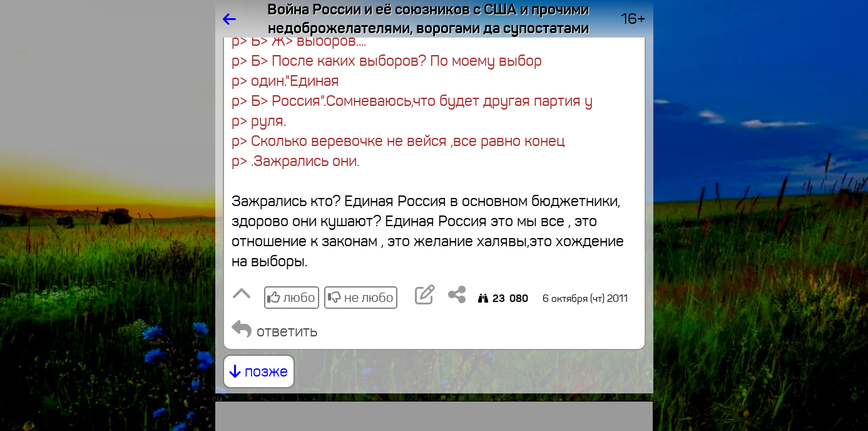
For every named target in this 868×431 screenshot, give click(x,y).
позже (259, 371)
